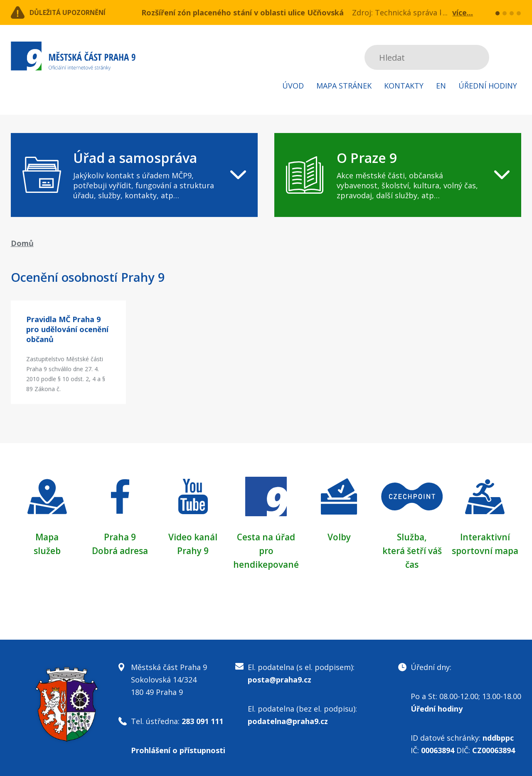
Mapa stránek (344, 86)
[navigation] (134, 175)
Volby (339, 537)
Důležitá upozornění (78, 12)
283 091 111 (202, 720)
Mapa (47, 537)
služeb (47, 550)
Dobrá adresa (120, 550)
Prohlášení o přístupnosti (178, 749)
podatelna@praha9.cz (288, 720)
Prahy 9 (193, 550)
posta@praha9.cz (280, 678)
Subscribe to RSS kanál (514, 57)
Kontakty (404, 86)
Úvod (293, 86)
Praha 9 (120, 537)
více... (463, 12)
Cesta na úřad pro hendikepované (266, 550)
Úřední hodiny (488, 86)
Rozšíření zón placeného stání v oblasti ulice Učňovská (243, 12)
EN (441, 86)
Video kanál (193, 537)
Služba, (412, 537)
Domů (22, 243)
